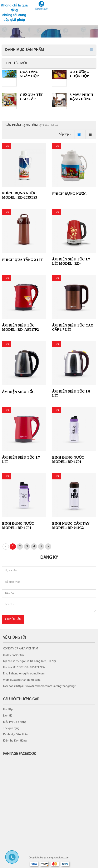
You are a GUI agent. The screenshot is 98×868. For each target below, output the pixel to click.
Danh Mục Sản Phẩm (16, 735)
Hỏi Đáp (8, 710)
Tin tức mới (16, 63)
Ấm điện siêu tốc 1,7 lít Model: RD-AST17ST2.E (71, 263)
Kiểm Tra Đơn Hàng (15, 741)
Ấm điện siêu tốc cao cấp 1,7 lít (73, 327)
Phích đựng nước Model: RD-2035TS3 (20, 195)
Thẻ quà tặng (11, 728)
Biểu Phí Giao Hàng (15, 722)
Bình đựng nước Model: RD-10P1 (18, 526)
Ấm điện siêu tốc (18, 392)
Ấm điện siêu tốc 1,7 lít (21, 460)
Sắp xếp (65, 134)
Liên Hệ (8, 716)
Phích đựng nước (69, 194)
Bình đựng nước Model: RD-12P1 (68, 460)
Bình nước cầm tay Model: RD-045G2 (71, 526)
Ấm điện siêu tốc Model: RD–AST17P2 (20, 327)
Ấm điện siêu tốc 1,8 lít (71, 393)
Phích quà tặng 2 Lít (23, 260)
